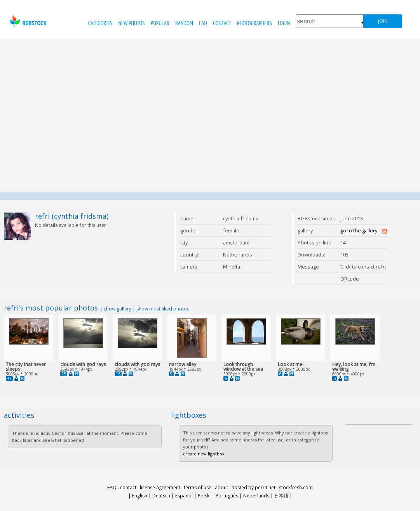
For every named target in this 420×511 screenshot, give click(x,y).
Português (227, 496)
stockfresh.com (296, 487)
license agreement (160, 487)
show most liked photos (163, 309)
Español (184, 496)
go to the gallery (359, 230)
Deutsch (161, 496)
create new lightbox (204, 454)
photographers (254, 23)
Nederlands (256, 496)
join (383, 21)
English (140, 496)
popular (160, 23)
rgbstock (27, 22)
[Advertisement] (73, 116)
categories (100, 23)
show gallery (118, 309)
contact (222, 23)
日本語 (281, 496)
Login (284, 23)
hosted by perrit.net (254, 487)
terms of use (198, 487)
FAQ (203, 23)
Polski (204, 496)
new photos (132, 23)
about (221, 487)
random (184, 23)
